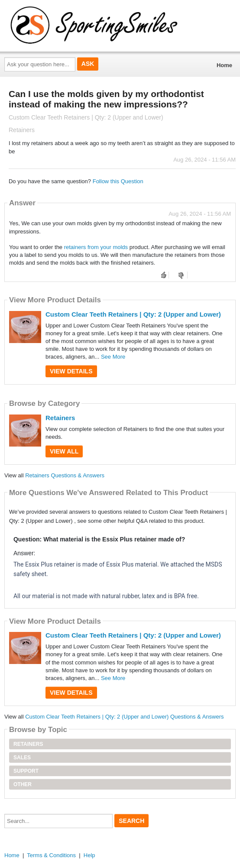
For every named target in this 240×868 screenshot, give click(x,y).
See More (113, 357)
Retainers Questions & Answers (65, 475)
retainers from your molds (96, 247)
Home (224, 65)
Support (26, 771)
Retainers (60, 418)
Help (89, 855)
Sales (22, 758)
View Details (71, 371)
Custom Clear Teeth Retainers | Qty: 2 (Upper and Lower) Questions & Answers (124, 717)
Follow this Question (118, 181)
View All (64, 451)
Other (23, 784)
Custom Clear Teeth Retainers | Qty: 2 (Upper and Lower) (133, 314)
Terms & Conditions (51, 855)
